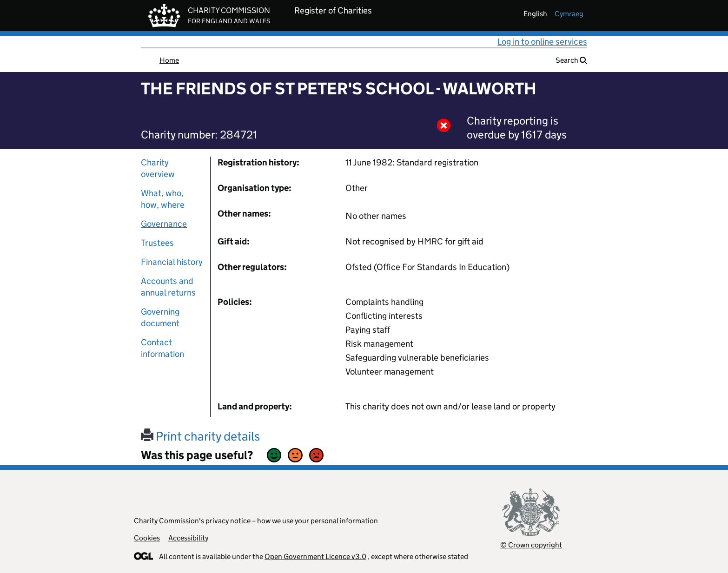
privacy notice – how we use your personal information (292, 521)
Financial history (172, 262)
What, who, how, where (163, 199)
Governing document (160, 317)
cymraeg (569, 14)
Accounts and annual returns (168, 287)
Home (169, 60)
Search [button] (571, 60)
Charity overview (158, 168)
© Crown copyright (531, 545)
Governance (164, 224)
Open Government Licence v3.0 (315, 557)
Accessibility (188, 538)
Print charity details (200, 436)
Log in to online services (542, 42)
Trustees (157, 243)
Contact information (162, 348)
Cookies (147, 538)
